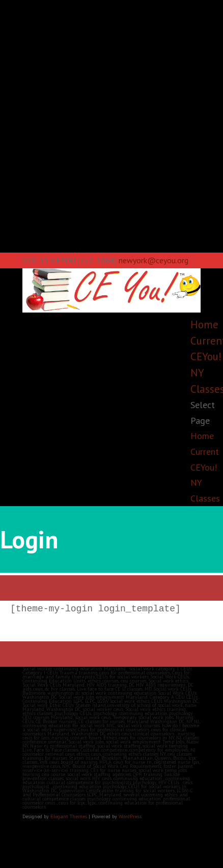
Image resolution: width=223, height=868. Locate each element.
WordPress (130, 816)
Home (204, 324)
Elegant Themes (69, 816)
